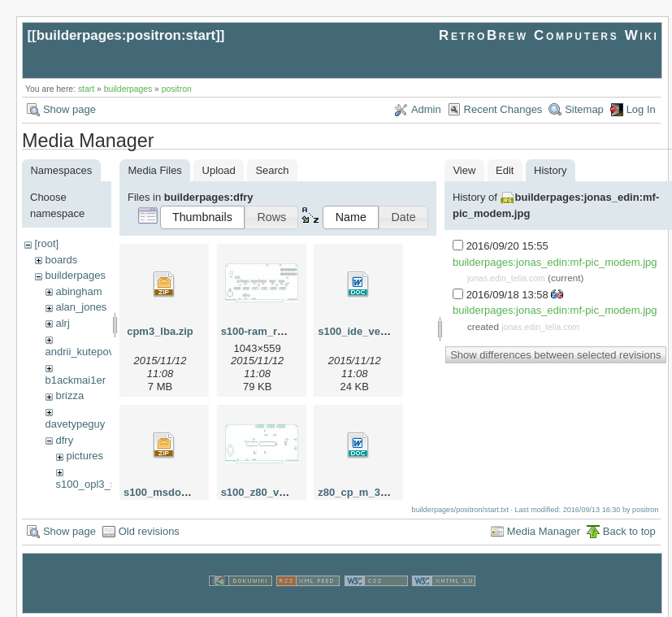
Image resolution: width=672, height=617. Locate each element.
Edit (505, 170)
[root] (46, 243)
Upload (219, 170)
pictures (85, 456)
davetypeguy (76, 424)
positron (177, 89)
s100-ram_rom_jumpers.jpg (290, 331)
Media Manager (544, 529)
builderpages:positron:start (126, 35)
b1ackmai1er (76, 380)
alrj (62, 323)
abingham (78, 291)
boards (61, 260)
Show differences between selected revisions (555, 355)
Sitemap (584, 109)
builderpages (128, 89)
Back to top (629, 529)
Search (272, 170)
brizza (69, 395)
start (86, 89)
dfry (64, 440)
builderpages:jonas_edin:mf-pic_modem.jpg (555, 262)
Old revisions (149, 529)
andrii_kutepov (80, 352)
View (464, 170)
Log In (641, 109)
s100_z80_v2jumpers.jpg (283, 492)
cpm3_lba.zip (160, 331)
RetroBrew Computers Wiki (549, 35)
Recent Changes (503, 109)
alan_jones (81, 307)
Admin (426, 109)
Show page (69, 109)
